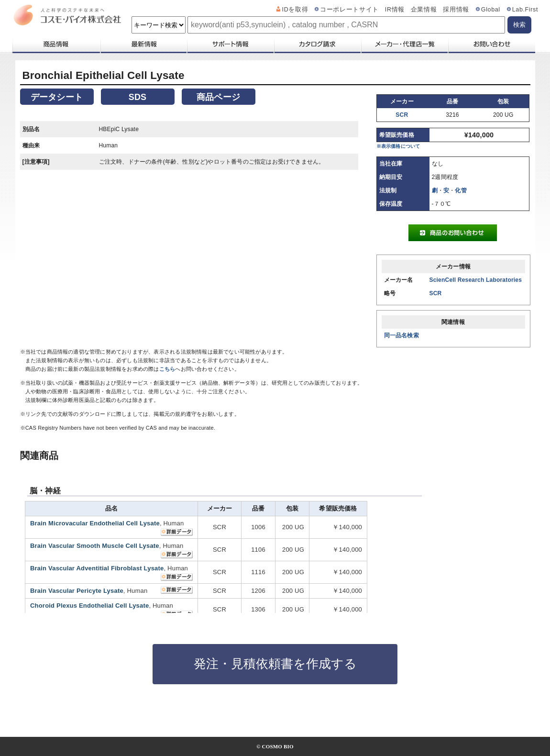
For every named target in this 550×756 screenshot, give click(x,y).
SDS (138, 97)
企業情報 (424, 10)
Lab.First (525, 10)
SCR (402, 115)
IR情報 (395, 10)
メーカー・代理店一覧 (404, 44)
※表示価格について (398, 146)
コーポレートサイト (349, 10)
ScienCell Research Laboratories (476, 280)
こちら (167, 369)
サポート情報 (230, 44)
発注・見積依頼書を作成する (275, 664)
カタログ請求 (317, 44)
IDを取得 (295, 10)
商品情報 (56, 44)
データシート (57, 97)
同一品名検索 (401, 335)
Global (491, 10)
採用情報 (456, 10)
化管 (461, 190)
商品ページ (218, 97)
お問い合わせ (491, 44)
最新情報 (143, 44)
